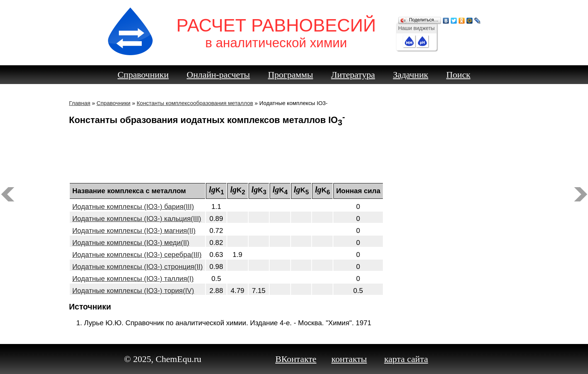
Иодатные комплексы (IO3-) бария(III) (133, 207)
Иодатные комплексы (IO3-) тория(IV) (133, 291)
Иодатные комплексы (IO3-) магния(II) (134, 231)
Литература (353, 75)
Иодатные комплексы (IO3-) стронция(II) (138, 267)
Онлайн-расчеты (218, 75)
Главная (80, 103)
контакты (349, 359)
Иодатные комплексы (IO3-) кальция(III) (137, 219)
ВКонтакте (296, 359)
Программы (291, 75)
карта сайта (406, 359)
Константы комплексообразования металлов (195, 103)
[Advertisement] (294, 156)
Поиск (458, 75)
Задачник (411, 75)
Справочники (143, 75)
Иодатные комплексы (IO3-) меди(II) (131, 243)
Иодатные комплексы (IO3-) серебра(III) (137, 255)
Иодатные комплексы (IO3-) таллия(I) (133, 279)
